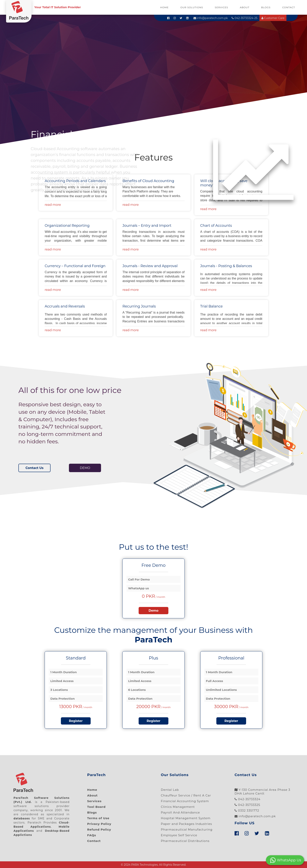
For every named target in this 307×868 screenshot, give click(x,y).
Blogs (266, 7)
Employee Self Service (179, 835)
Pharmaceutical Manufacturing (187, 829)
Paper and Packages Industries (186, 824)
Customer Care (273, 18)
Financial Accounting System (185, 801)
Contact (289, 7)
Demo (154, 611)
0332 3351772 (247, 810)
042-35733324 (247, 799)
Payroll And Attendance (181, 812)
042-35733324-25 (244, 18)
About (245, 7)
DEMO (85, 468)
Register (76, 721)
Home (164, 7)
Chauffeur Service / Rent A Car (186, 795)
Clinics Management (178, 807)
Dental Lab (170, 790)
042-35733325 (247, 805)
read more (208, 209)
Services (221, 7)
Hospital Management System (186, 818)
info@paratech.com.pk (211, 18)
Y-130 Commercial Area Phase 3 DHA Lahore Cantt (262, 792)
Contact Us (34, 468)
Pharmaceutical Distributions (185, 841)
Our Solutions (192, 7)
